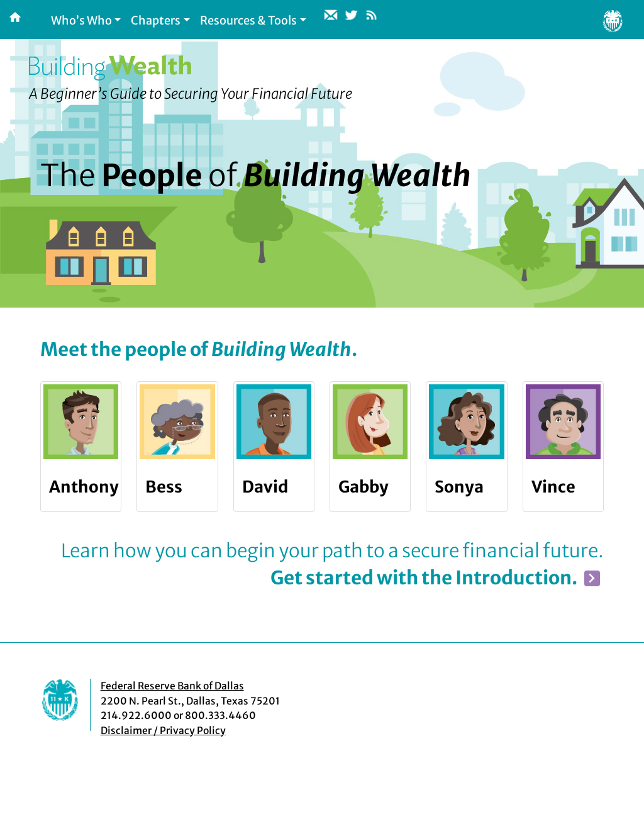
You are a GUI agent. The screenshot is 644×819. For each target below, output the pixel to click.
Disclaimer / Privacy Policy (163, 731)
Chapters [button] (156, 20)
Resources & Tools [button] (248, 20)
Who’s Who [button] (81, 20)
